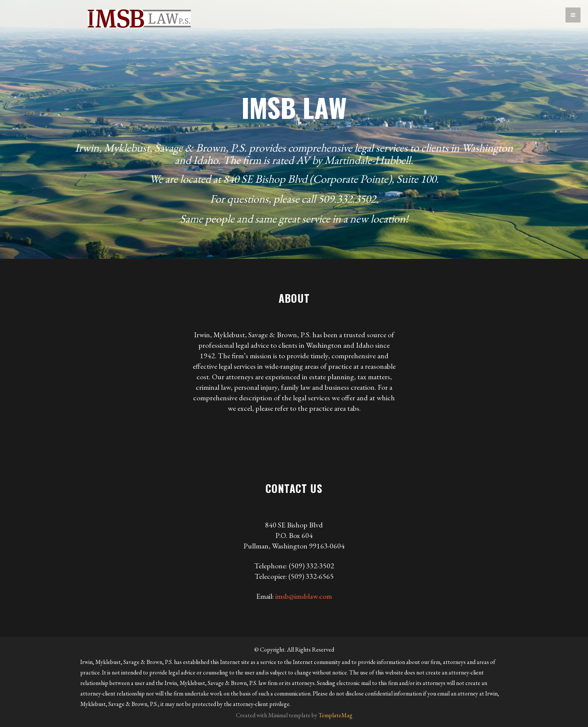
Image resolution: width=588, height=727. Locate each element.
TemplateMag (335, 715)
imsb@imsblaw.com (304, 596)
